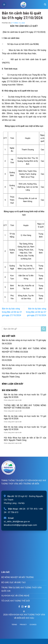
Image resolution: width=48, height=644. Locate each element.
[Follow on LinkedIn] (29, 607)
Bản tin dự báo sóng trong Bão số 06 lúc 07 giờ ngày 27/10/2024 (36, 312)
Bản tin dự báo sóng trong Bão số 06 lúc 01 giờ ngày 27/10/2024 (12, 312)
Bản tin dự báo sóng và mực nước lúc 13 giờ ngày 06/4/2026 (24, 342)
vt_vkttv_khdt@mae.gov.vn (17, 521)
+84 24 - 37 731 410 (28, 509)
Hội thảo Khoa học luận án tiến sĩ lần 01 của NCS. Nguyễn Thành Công (24, 375)
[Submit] (44, 329)
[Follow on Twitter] (26, 607)
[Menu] (4, 4)
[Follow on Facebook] (19, 607)
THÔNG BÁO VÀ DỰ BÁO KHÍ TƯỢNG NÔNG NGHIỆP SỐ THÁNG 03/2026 (24, 350)
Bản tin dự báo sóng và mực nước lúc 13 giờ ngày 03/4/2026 (24, 358)
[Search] (45, 4)
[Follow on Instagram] (22, 607)
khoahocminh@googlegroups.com (20, 525)
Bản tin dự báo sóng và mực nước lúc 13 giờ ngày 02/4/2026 (24, 367)
